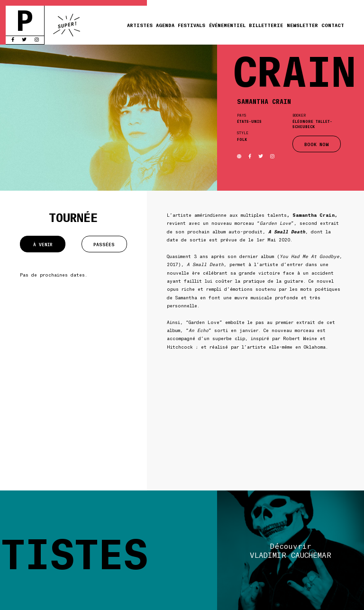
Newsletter (302, 25)
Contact (333, 25)
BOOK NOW (317, 144)
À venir (43, 244)
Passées (104, 244)
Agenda (165, 25)
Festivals (191, 25)
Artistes (140, 25)
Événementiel (227, 25)
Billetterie (266, 25)
